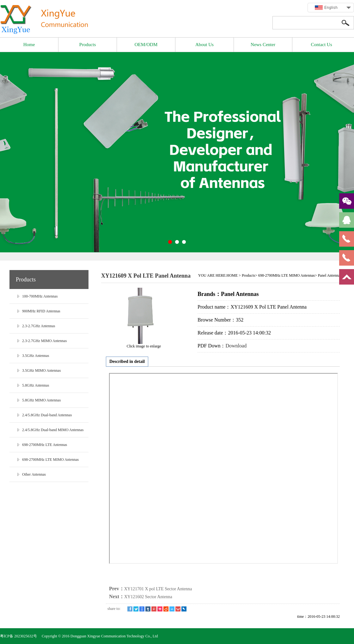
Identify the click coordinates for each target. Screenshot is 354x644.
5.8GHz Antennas (36, 385)
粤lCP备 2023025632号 (19, 636)
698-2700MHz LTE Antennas (45, 445)
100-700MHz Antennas (40, 296)
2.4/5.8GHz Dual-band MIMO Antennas (53, 430)
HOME (232, 275)
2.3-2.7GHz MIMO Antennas (44, 341)
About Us (204, 45)
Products (88, 45)
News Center (263, 45)
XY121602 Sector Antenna (148, 597)
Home (29, 45)
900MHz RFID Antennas (41, 311)
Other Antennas (34, 474)
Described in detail (127, 361)
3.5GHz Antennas (36, 356)
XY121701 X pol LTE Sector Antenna (158, 589)
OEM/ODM (146, 45)
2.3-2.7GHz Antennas (39, 326)
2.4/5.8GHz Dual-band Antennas (47, 415)
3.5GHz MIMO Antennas (41, 370)
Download (236, 346)
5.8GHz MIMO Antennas (41, 400)
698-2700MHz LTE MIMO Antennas (50, 460)
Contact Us (321, 45)
